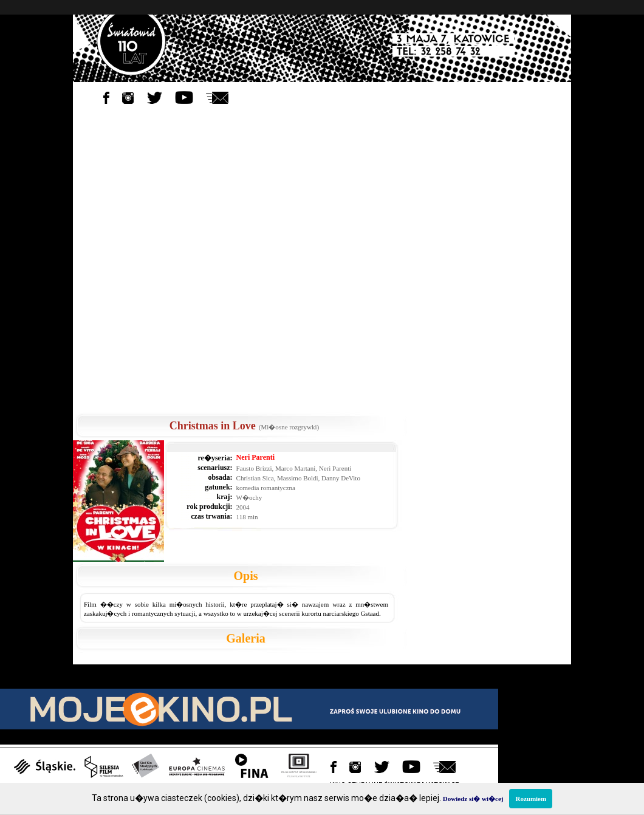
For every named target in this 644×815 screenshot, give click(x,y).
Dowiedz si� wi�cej (473, 799)
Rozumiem (531, 799)
